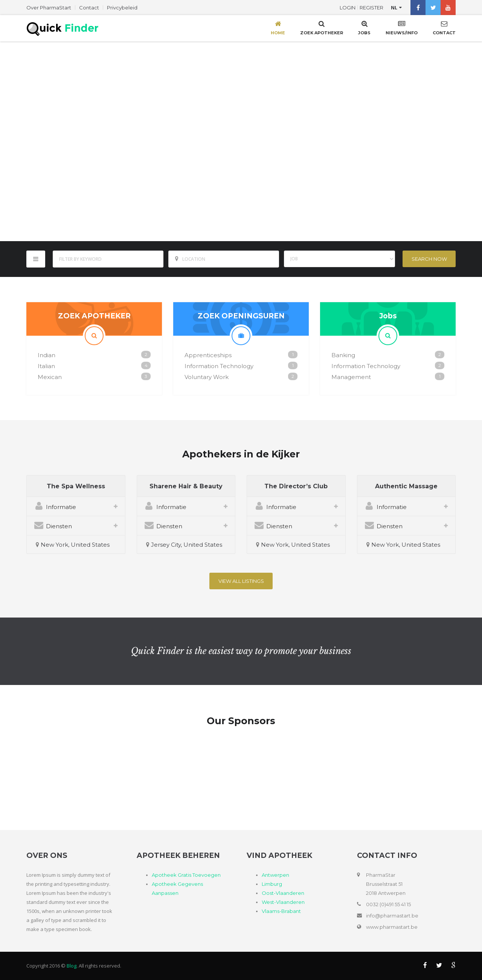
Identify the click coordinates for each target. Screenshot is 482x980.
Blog (72, 966)
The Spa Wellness (76, 486)
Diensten (53, 525)
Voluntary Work (207, 377)
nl (394, 8)
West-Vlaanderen (283, 902)
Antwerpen (275, 875)
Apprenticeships (208, 355)
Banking (343, 355)
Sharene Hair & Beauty (186, 486)
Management (351, 377)
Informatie (55, 506)
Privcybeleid (122, 8)
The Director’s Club (296, 486)
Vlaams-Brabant (281, 911)
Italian (46, 366)
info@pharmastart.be (392, 916)
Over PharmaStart (49, 8)
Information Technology (219, 366)
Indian (47, 355)
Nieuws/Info (402, 27)
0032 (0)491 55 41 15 (388, 904)
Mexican (50, 377)
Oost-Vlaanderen (283, 893)
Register (371, 8)
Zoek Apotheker (322, 27)
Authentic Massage (406, 486)
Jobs (364, 27)
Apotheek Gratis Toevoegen (186, 875)
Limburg (272, 884)
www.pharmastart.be (392, 927)
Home (278, 27)
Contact (89, 8)
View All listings (241, 581)
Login (348, 8)
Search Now (429, 259)
